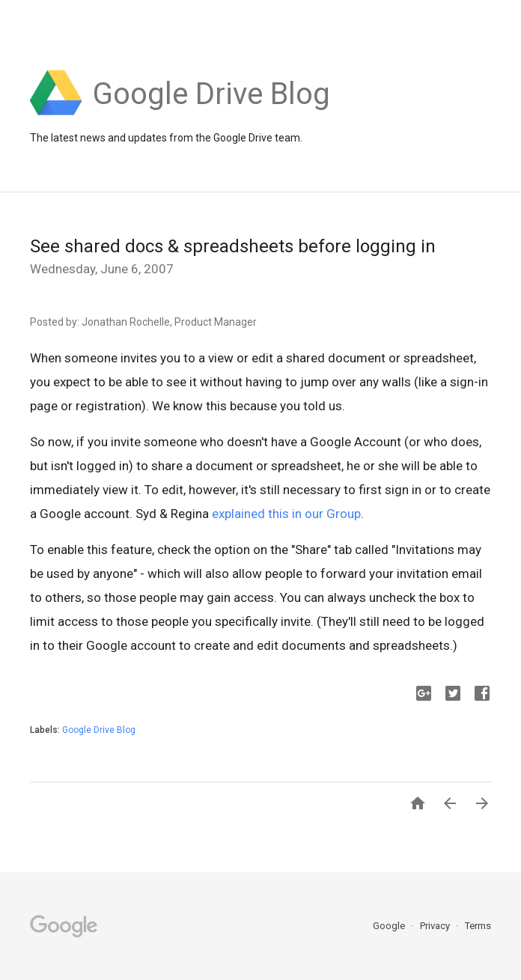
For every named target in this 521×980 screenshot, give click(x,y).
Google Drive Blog (99, 730)
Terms (478, 926)
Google (390, 926)
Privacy (436, 926)
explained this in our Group (286, 514)
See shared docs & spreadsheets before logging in (233, 246)
